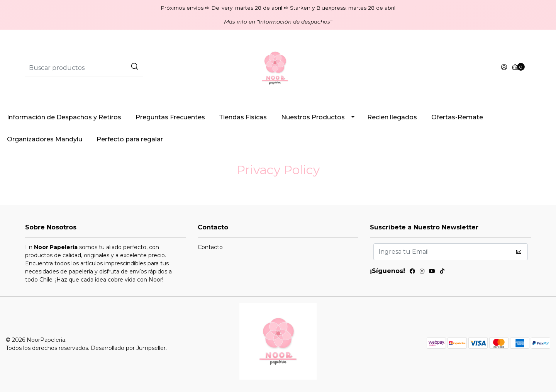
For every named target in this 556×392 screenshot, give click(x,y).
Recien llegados (392, 117)
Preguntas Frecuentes (170, 117)
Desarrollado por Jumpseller (128, 348)
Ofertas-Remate (457, 117)
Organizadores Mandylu (45, 139)
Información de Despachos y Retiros (64, 117)
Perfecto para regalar (130, 139)
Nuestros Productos (313, 117)
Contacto (210, 247)
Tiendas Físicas (243, 117)
